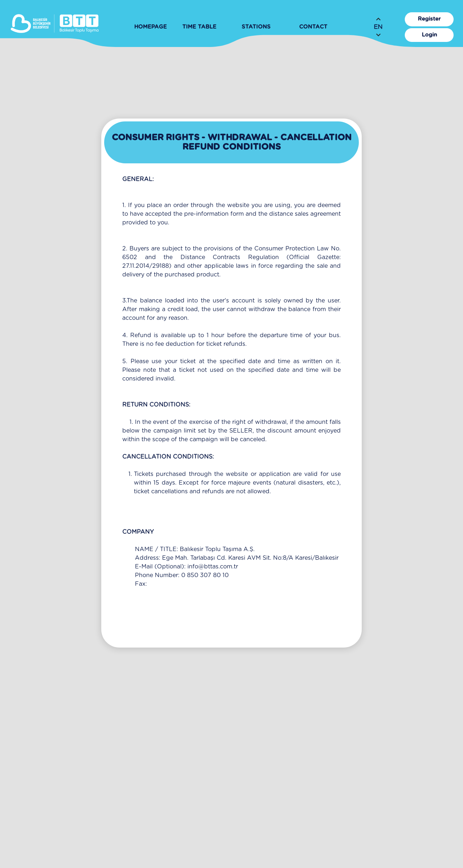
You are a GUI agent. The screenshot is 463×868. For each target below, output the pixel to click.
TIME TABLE (199, 27)
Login (429, 35)
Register (429, 19)
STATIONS (256, 27)
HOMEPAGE (150, 27)
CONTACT (313, 27)
